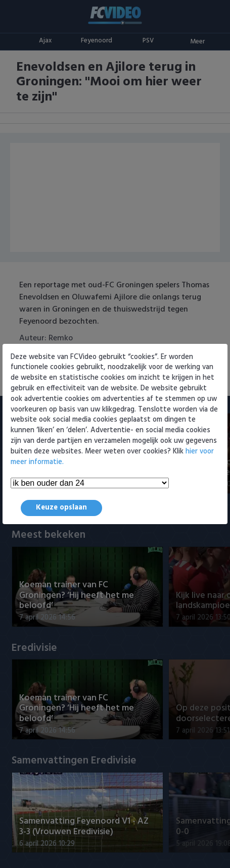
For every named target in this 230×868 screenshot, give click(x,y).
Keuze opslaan (61, 508)
